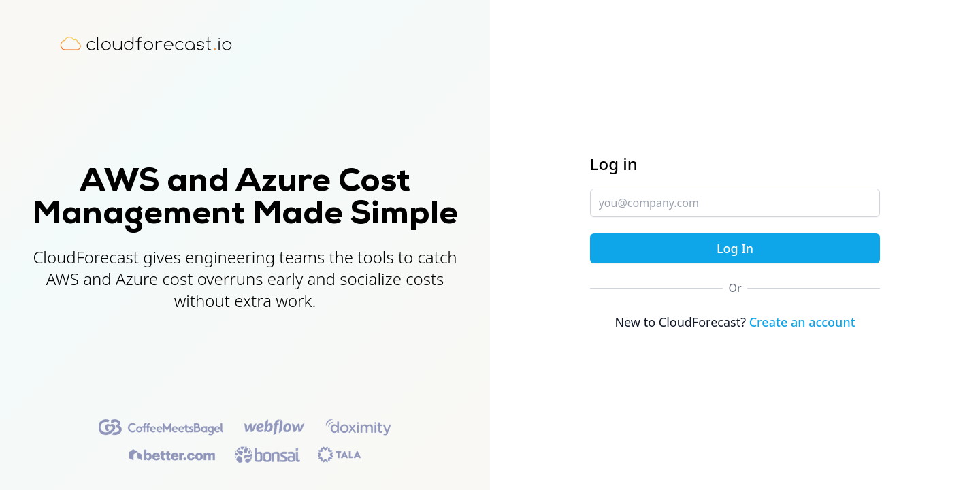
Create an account (802, 322)
